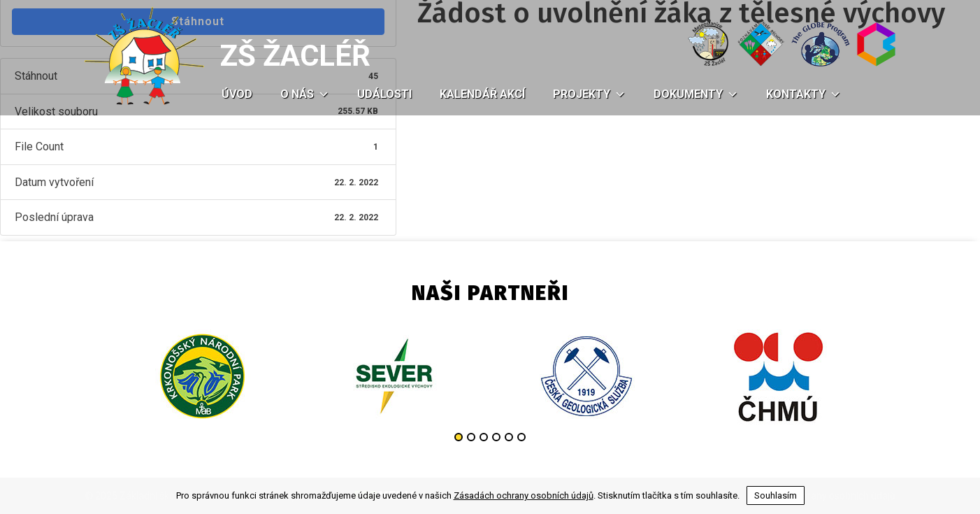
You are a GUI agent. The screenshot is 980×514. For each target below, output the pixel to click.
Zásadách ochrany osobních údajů (524, 495)
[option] (202, 376)
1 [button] (459, 437)
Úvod (237, 94)
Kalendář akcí (482, 94)
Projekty (589, 94)
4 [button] (496, 437)
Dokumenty (696, 94)
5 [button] (509, 437)
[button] (322, 94)
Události (384, 94)
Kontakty (804, 94)
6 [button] (521, 437)
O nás (305, 94)
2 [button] (471, 437)
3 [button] (484, 437)
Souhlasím (776, 495)
